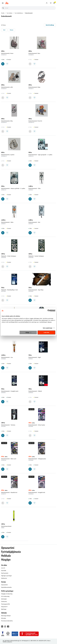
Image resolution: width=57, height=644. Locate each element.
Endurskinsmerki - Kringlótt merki (10, 391)
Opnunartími (8, 548)
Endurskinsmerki (29, 13)
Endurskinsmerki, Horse (7, 53)
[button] (3, 3)
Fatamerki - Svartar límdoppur (36, 256)
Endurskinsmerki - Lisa (7, 357)
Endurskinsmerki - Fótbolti (35, 391)
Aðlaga (28, 332)
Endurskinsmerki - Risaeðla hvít (9, 493)
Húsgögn (6, 560)
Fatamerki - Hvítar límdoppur (9, 256)
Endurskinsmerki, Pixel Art (35, 121)
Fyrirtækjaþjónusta (11, 552)
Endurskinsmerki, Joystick (8, 155)
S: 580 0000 (33, 641)
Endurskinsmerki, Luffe (7, 87)
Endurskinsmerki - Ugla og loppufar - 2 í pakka (40, 155)
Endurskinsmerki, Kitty (7, 121)
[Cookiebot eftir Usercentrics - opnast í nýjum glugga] (49, 311)
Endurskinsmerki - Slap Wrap (36, 290)
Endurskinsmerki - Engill (35, 357)
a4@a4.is (10, 642)
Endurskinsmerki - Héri (34, 222)
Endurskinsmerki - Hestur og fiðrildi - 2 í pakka (13, 189)
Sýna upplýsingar (48, 328)
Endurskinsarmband (6, 526)
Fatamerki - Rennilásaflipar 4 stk (9, 290)
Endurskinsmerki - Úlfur (35, 189)
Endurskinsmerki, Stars (34, 53)
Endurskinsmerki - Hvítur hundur (37, 425)
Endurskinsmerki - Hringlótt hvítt (37, 493)
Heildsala (6, 556)
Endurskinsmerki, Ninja (34, 87)
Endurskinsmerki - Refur (7, 222)
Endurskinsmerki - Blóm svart (9, 459)
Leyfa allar (46, 332)
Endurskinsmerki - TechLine (8, 425)
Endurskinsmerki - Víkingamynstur (37, 459)
